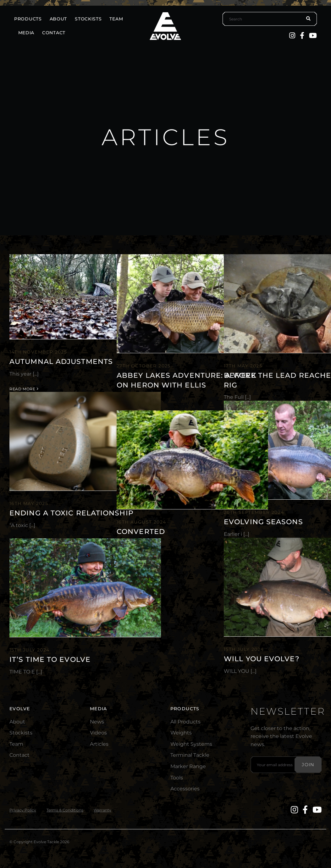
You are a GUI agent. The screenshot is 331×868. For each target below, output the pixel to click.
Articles (99, 744)
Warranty (102, 810)
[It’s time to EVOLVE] (85, 588)
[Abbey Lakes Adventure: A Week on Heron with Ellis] (192, 304)
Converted (141, 532)
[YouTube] (313, 36)
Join (308, 765)
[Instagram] (292, 36)
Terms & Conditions (65, 810)
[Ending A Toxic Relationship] (85, 441)
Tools (177, 778)
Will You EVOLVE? (262, 659)
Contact (19, 755)
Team (16, 744)
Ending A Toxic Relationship (72, 513)
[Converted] (192, 460)
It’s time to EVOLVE (50, 659)
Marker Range (188, 766)
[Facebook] (302, 36)
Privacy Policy (23, 810)
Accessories (185, 789)
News (97, 722)
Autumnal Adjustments (61, 362)
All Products (185, 722)
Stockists (21, 733)
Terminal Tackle (190, 755)
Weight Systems (191, 744)
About (17, 722)
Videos (98, 733)
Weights (181, 733)
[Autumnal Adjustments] (85, 297)
